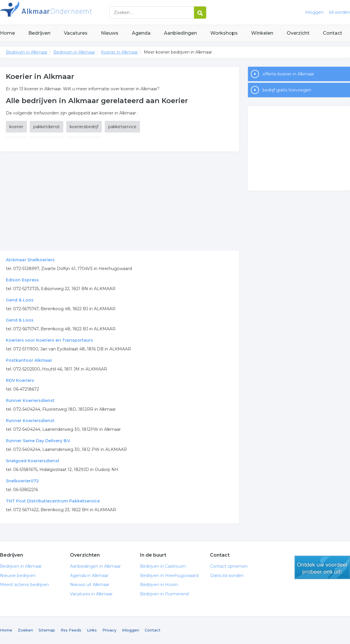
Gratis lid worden (227, 576)
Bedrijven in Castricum (163, 566)
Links (92, 630)
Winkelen (262, 33)
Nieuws (110, 33)
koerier (16, 127)
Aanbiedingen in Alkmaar (95, 566)
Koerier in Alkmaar (119, 52)
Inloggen (131, 630)
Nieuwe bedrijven (18, 576)
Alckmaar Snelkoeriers (30, 260)
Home (7, 33)
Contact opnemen (229, 566)
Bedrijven (39, 33)
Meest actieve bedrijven (24, 585)
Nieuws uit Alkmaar (90, 585)
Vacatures (76, 33)
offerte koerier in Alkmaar (288, 74)
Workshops (224, 33)
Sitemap (47, 630)
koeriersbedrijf (84, 127)
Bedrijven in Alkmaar (73, 12)
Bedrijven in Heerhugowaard (169, 576)
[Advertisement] (120, 201)
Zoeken (25, 630)
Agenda (141, 33)
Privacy (109, 630)
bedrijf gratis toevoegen (287, 90)
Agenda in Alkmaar (89, 576)
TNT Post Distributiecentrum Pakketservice (53, 501)
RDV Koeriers (20, 380)
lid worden (339, 12)
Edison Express (22, 280)
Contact (332, 33)
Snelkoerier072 (22, 481)
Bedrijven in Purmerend (164, 594)
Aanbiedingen (180, 33)
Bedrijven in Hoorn (159, 585)
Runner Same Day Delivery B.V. (38, 441)
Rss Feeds (71, 630)
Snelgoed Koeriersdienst (33, 461)
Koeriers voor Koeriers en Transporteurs (49, 340)
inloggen (314, 12)
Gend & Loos (20, 300)
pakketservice (122, 127)
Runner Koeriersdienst (30, 400)
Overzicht (298, 33)
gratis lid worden (322, 567)
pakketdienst (47, 127)
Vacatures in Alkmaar (91, 594)
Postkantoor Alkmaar (29, 360)
